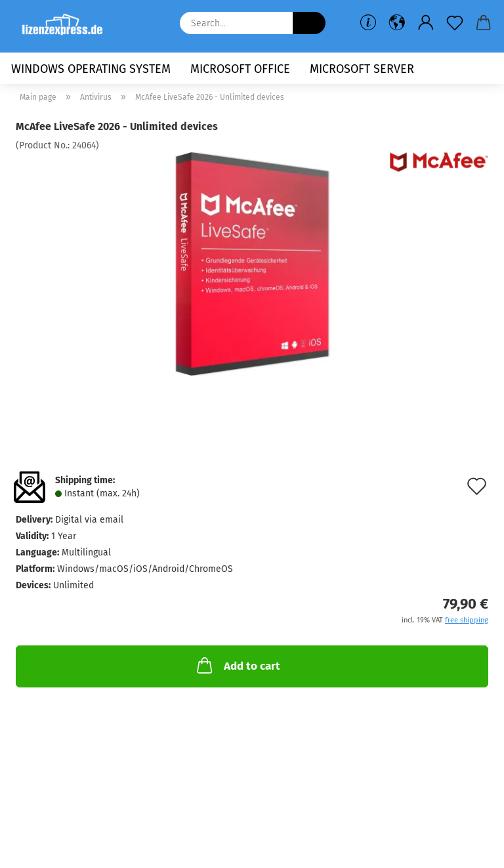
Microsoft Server (362, 69)
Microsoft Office (240, 69)
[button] (397, 23)
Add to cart (237, 665)
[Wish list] (455, 23)
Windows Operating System (91, 69)
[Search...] (309, 23)
